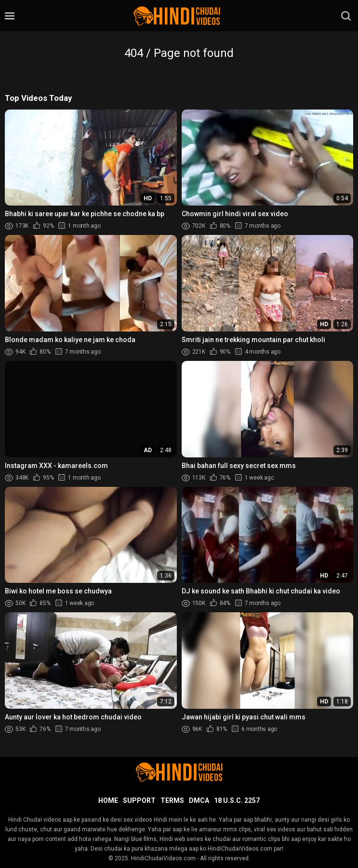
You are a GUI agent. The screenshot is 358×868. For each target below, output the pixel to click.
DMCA (199, 800)
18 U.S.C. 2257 (237, 800)
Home (108, 800)
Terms (172, 800)
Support (139, 800)
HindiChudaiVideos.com (163, 858)
